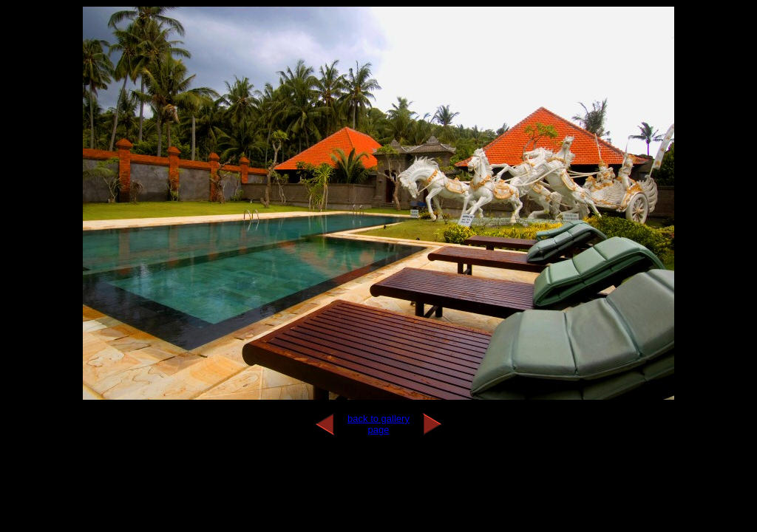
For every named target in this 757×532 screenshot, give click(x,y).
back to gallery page (378, 424)
